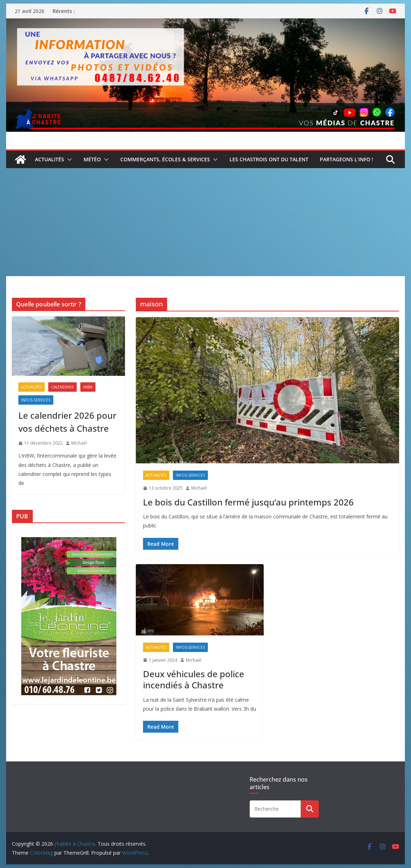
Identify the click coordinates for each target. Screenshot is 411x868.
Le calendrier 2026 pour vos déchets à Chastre (67, 422)
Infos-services (190, 475)
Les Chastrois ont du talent (269, 159)
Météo (92, 159)
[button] (68, 159)
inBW (88, 387)
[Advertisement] (205, 222)
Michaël (199, 488)
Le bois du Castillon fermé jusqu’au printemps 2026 (248, 502)
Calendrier (62, 387)
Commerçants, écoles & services (165, 159)
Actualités (50, 159)
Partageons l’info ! (347, 159)
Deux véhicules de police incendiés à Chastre (194, 679)
